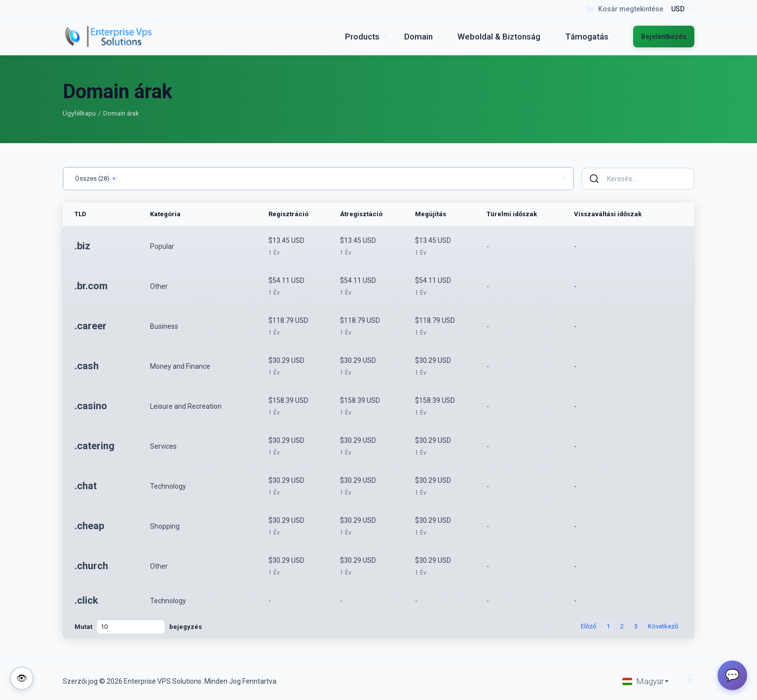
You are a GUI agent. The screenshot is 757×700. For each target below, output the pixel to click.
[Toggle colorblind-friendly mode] (22, 678)
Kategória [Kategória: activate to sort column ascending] (165, 214)
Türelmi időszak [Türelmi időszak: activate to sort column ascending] (512, 214)
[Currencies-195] (681, 9)
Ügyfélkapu (79, 113)
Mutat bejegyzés (138, 627)
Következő (663, 626)
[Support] (591, 37)
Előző (588, 626)
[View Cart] (624, 9)
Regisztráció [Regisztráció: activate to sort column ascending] (288, 214)
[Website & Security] (503, 37)
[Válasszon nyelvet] (646, 681)
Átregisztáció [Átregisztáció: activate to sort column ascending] (361, 214)
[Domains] (423, 37)
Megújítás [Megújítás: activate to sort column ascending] (431, 214)
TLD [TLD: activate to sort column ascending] (80, 214)
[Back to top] (690, 679)
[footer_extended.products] (367, 37)
